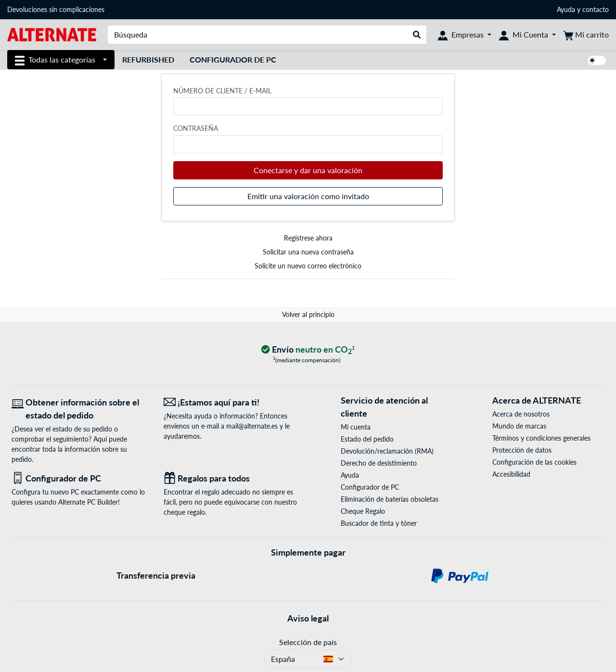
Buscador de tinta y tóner (379, 523)
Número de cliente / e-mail (222, 91)
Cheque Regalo (363, 511)
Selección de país (308, 642)
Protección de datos (522, 450)
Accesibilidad (511, 474)
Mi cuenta (356, 427)
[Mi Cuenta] (527, 35)
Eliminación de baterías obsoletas (390, 499)
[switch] (597, 60)
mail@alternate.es (252, 426)
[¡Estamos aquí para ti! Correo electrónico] (232, 402)
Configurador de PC (233, 59)
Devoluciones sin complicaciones (56, 9)
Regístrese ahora (308, 238)
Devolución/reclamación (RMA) (387, 451)
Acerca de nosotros (521, 414)
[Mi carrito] (586, 35)
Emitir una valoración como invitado (308, 196)
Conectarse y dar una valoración (308, 170)
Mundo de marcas (519, 426)
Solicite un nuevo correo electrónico (308, 266)
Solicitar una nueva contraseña (308, 252)
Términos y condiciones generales (541, 438)
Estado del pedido (367, 439)
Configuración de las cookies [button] (534, 462)
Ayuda (566, 9)
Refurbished (148, 59)
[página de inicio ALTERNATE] (52, 34)
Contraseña (196, 128)
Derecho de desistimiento (379, 463)
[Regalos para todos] (232, 478)
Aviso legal (308, 618)
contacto (596, 9)
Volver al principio (308, 314)
